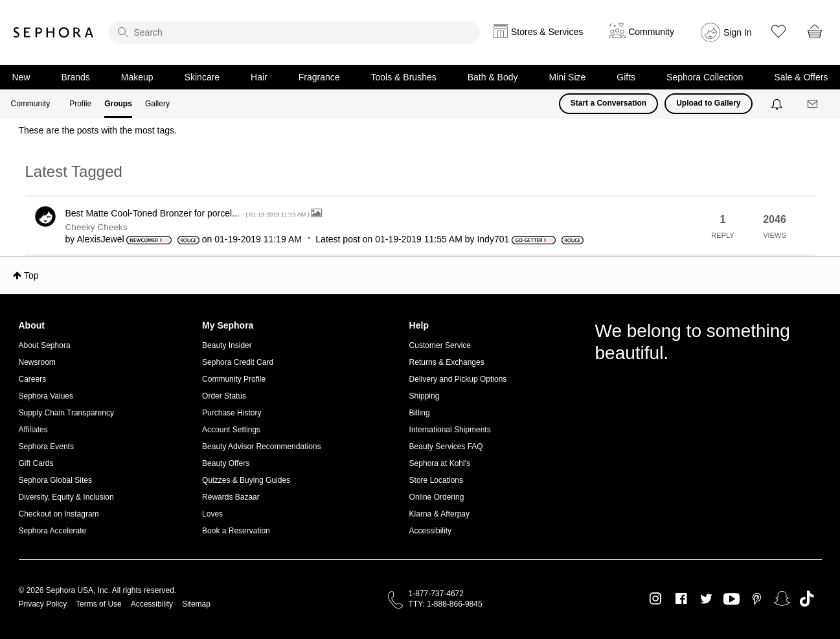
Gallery (157, 104)
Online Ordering (437, 497)
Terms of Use (99, 604)
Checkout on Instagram (59, 514)
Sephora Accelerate (53, 531)
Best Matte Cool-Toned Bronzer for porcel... (188, 213)
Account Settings (231, 430)
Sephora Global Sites (55, 480)
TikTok (807, 599)
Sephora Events (46, 447)
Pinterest (757, 599)
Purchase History (232, 413)
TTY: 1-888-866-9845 (446, 604)
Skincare (202, 77)
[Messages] (813, 104)
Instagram (656, 599)
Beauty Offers (226, 463)
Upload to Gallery (708, 103)
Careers (33, 379)
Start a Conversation (608, 103)
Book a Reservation (236, 531)
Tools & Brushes (404, 77)
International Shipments (450, 430)
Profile (80, 104)
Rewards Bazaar (231, 497)
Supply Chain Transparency (66, 413)
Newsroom (37, 362)
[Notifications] (778, 104)
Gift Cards (36, 463)
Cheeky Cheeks (96, 227)
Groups (118, 104)
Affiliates (33, 430)
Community (31, 104)
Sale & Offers (801, 77)
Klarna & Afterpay (439, 514)
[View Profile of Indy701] (493, 239)
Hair (259, 77)
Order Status (224, 396)
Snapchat (782, 599)
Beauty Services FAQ (446, 447)
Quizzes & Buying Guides (246, 480)
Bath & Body (493, 77)
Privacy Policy (43, 604)
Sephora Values (46, 396)
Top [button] (31, 275)
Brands (76, 77)
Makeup (137, 77)
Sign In (738, 32)
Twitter (706, 599)
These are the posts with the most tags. (98, 130)
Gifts (626, 77)
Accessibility (430, 531)
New (21, 77)
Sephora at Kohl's (440, 463)
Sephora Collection (705, 77)
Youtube (732, 599)
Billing (420, 413)
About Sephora (45, 345)
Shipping (425, 396)
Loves (212, 514)
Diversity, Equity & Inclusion (66, 497)
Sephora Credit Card (238, 362)
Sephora (54, 32)
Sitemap (196, 604)
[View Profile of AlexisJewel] (100, 239)
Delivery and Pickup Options (458, 379)
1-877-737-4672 (436, 594)
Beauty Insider (227, 345)
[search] (294, 32)
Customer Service (440, 345)
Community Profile (234, 379)
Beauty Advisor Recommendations (261, 447)
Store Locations (436, 480)
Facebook (681, 599)
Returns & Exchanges (447, 362)
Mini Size (568, 77)
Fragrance (319, 77)
